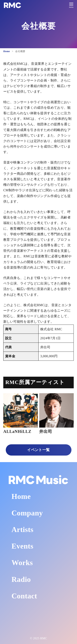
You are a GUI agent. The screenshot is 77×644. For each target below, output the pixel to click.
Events (22, 546)
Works (22, 563)
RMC (44, 638)
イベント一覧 (38, 450)
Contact (24, 596)
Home (7, 51)
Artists (22, 530)
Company (27, 513)
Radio (21, 579)
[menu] (71, 5)
